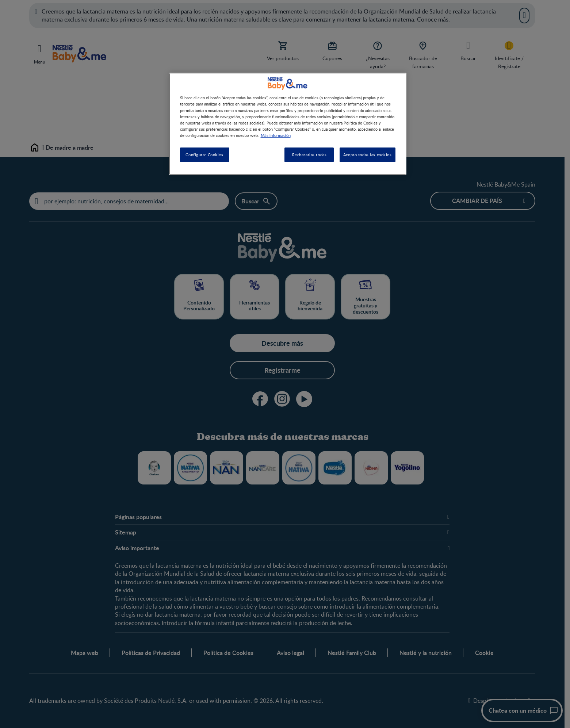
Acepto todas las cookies (368, 155)
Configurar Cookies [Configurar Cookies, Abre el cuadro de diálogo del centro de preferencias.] (204, 155)
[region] (288, 124)
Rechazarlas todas (309, 155)
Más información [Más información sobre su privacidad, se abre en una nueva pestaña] (276, 135)
